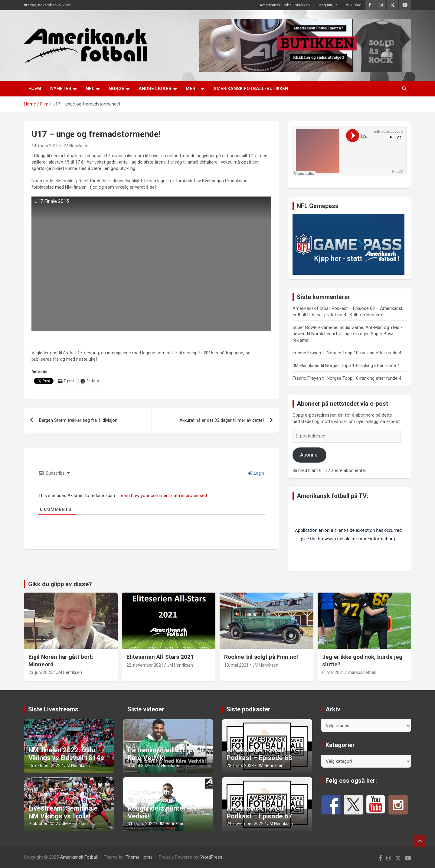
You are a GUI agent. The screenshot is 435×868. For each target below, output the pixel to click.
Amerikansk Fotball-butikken (285, 5)
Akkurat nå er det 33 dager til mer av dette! (222, 420)
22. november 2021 (145, 665)
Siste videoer (146, 709)
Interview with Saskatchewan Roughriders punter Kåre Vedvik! (164, 804)
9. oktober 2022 (43, 824)
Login (256, 473)
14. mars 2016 (45, 146)
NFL (90, 89)
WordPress (211, 857)
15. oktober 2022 (44, 766)
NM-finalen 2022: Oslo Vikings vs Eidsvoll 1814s (66, 754)
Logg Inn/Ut (327, 5)
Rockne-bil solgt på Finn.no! (261, 657)
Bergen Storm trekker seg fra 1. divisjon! (79, 420)
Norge (116, 89)
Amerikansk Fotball (79, 857)
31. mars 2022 (141, 824)
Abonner (310, 455)
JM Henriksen (75, 146)
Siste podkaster (248, 709)
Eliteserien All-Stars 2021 (160, 657)
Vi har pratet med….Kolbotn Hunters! (347, 315)
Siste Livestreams (53, 709)
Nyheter (61, 89)
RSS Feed (353, 5)
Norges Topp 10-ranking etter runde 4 (364, 353)
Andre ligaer (155, 89)
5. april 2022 (139, 766)
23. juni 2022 (40, 672)
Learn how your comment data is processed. (163, 496)
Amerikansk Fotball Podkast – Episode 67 (259, 812)
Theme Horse (139, 857)
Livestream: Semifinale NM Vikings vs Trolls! (63, 812)
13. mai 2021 (236, 665)
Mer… (192, 89)
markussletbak (362, 672)
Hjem (35, 89)
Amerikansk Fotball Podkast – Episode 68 (259, 754)
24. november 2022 (245, 824)
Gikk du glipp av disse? (60, 584)
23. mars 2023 (240, 766)
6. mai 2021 (333, 672)
